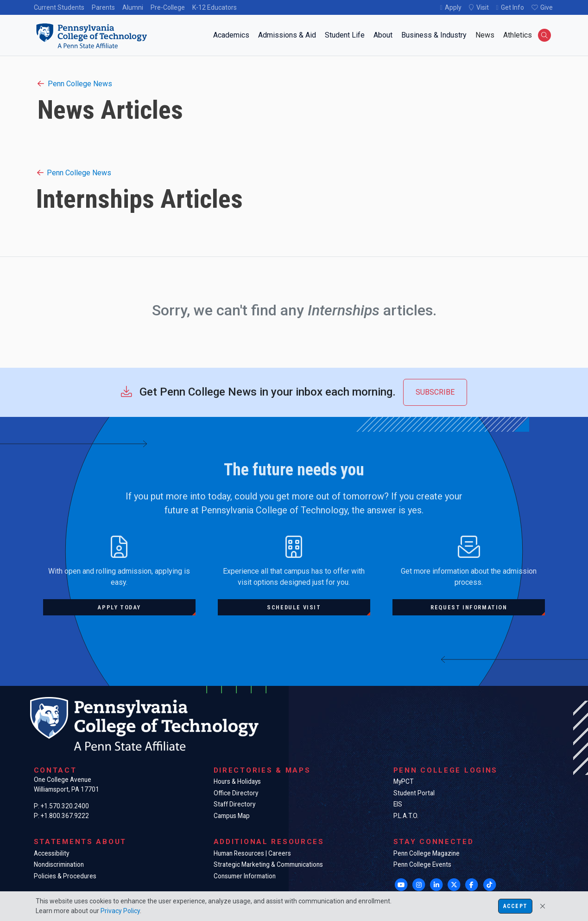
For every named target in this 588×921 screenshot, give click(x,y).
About (383, 35)
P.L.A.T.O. (406, 816)
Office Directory (236, 793)
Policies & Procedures (65, 876)
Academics (231, 35)
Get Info (512, 7)
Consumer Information (245, 876)
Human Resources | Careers (252, 853)
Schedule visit (294, 607)
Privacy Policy (120, 911)
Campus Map (232, 816)
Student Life (345, 35)
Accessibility (51, 853)
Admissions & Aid (287, 35)
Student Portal (414, 793)
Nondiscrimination (59, 864)
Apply (453, 7)
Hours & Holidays (237, 781)
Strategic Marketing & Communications (268, 864)
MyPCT (403, 781)
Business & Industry (434, 35)
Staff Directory (234, 804)
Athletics (518, 35)
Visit (483, 7)
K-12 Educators (215, 7)
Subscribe (435, 392)
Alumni (133, 7)
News (485, 35)
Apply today (119, 607)
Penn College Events (422, 864)
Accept (515, 906)
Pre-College (168, 7)
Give (547, 7)
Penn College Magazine (427, 853)
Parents (103, 7)
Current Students (59, 7)
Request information (469, 607)
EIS (398, 804)
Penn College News (75, 84)
